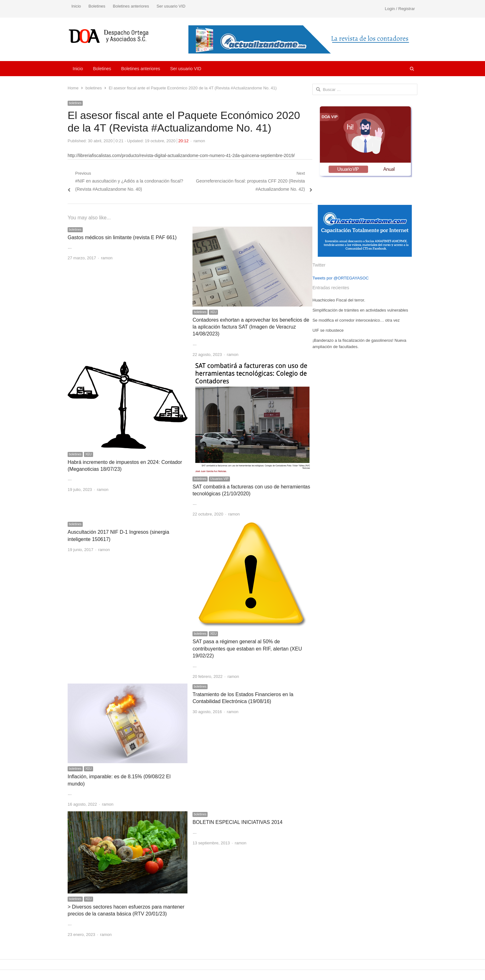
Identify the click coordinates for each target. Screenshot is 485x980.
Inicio (76, 6)
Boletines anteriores (131, 6)
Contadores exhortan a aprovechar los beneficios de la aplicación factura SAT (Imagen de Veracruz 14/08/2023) (251, 327)
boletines (75, 103)
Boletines (97, 6)
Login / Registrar (400, 9)
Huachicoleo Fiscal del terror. (339, 300)
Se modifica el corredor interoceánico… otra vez (356, 320)
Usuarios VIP (219, 479)
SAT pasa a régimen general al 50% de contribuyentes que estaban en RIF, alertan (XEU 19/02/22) (247, 649)
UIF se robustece (328, 330)
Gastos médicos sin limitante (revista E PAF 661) (122, 237)
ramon (199, 141)
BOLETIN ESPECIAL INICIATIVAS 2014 (237, 822)
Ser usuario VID (171, 6)
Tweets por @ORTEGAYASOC (340, 278)
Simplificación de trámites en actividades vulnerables (360, 310)
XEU (213, 312)
